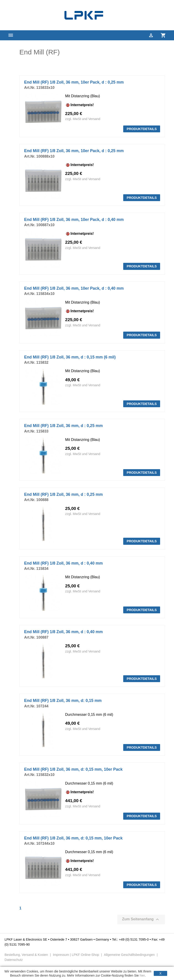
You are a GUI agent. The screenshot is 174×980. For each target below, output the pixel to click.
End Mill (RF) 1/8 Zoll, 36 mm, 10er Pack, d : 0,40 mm (74, 220)
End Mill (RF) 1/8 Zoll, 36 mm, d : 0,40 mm (63, 563)
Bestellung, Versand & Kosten (27, 955)
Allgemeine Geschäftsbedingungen (129, 955)
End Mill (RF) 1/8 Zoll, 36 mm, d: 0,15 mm (63, 701)
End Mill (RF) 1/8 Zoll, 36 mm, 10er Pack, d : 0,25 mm (74, 82)
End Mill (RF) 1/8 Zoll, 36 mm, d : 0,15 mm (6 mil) (70, 357)
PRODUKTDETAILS (142, 129)
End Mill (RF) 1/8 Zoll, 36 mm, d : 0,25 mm (63, 426)
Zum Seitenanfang (141, 919)
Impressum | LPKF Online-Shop (76, 955)
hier (142, 975)
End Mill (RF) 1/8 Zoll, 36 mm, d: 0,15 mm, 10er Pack (73, 769)
